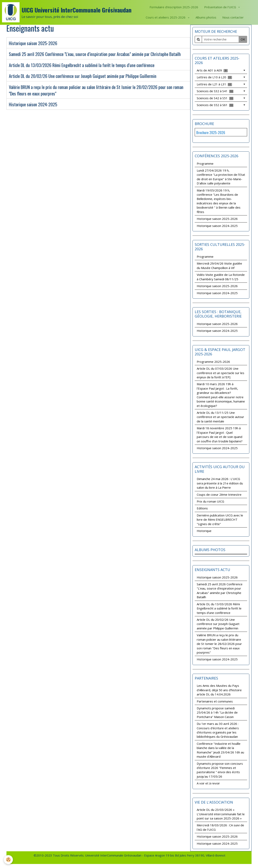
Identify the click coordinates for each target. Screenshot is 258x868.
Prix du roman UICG (210, 501)
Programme (205, 163)
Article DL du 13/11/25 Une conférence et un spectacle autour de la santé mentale (220, 417)
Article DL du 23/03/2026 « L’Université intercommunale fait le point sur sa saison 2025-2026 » (221, 814)
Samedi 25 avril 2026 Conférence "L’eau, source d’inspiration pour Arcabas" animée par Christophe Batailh (95, 54)
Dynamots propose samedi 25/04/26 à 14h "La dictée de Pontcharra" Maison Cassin (217, 712)
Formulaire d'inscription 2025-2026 (174, 7)
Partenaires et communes (215, 701)
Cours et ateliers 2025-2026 (166, 17)
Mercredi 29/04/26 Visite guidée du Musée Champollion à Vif (219, 265)
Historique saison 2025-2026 (33, 43)
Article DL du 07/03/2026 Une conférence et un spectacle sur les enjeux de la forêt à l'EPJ (221, 373)
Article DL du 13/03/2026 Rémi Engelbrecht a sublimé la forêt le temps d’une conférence (82, 65)
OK (243, 39)
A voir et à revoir (208, 783)
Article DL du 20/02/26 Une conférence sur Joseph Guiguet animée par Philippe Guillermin (83, 76)
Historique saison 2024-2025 (33, 104)
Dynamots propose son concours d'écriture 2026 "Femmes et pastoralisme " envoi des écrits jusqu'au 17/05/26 (220, 770)
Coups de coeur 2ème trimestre (219, 495)
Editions (202, 508)
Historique (204, 531)
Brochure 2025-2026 (211, 132)
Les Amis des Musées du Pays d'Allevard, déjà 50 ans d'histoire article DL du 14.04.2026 (219, 690)
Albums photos (206, 17)
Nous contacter (233, 17)
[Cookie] (9, 860)
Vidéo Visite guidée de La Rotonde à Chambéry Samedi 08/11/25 (221, 277)
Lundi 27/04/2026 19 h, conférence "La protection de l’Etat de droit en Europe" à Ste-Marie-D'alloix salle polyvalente (221, 177)
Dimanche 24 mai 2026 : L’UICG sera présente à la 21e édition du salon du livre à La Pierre (220, 483)
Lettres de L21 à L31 (214, 84)
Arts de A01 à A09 (212, 70)
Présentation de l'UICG (221, 7)
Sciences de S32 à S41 (215, 91)
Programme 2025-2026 (213, 362)
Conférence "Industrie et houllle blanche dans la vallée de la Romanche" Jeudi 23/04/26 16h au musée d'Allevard (220, 750)
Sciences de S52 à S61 (215, 105)
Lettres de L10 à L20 (214, 77)
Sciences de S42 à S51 (215, 98)
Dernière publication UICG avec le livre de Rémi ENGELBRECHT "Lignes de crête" (220, 520)
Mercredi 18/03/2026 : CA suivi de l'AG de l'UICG (220, 827)
